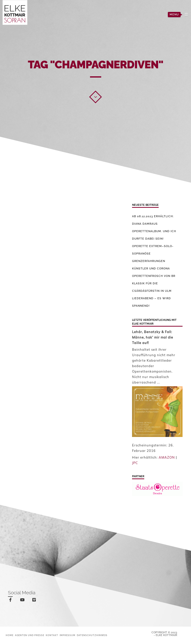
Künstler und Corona (151, 269)
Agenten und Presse (30, 635)
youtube (23, 601)
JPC (135, 463)
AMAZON (167, 457)
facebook (11, 601)
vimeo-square (35, 601)
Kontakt (52, 635)
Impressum (68, 635)
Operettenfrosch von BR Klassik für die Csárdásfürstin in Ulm (154, 283)
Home (10, 635)
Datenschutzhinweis (92, 635)
